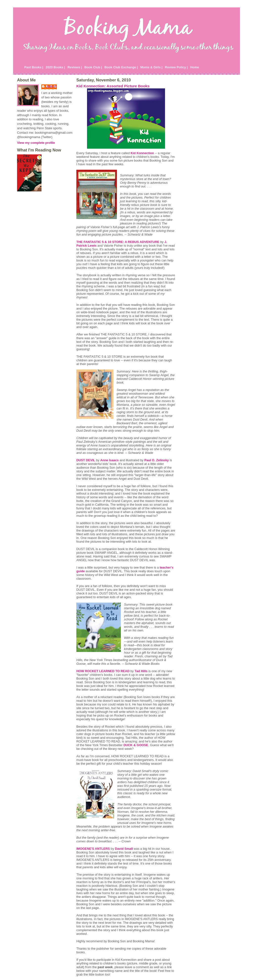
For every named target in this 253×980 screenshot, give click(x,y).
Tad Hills (141, 671)
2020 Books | (55, 67)
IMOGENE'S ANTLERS (93, 849)
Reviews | (75, 67)
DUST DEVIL (86, 460)
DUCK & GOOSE (136, 745)
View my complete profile (36, 143)
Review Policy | (176, 67)
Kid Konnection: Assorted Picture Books (113, 86)
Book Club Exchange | (121, 67)
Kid (142, 153)
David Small (124, 849)
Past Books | (34, 67)
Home (195, 67)
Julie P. (52, 86)
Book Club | (93, 67)
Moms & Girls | (151, 67)
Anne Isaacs (110, 460)
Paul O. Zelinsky (157, 460)
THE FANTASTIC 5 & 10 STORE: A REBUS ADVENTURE (118, 242)
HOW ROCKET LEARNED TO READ (103, 671)
